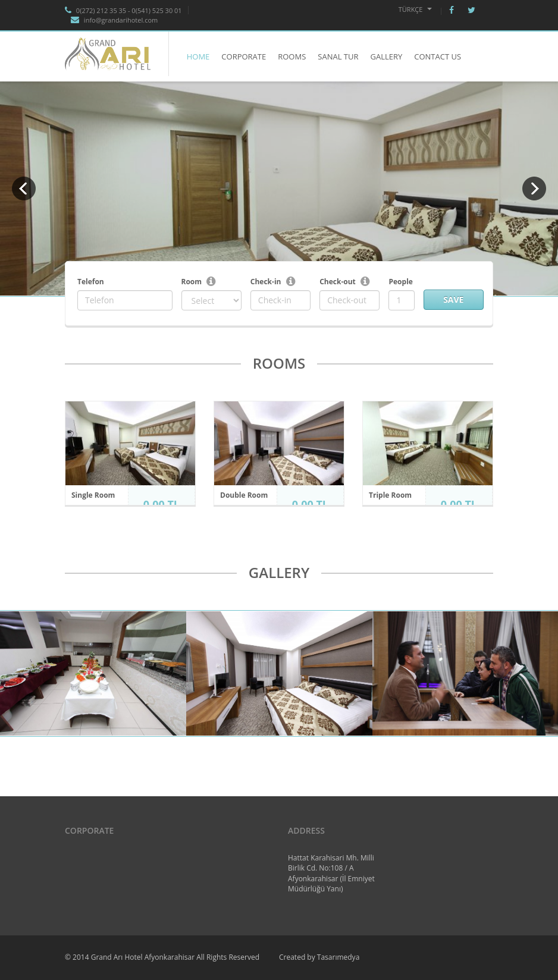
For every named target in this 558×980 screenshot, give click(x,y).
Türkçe (416, 9)
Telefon (91, 282)
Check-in (266, 282)
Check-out (338, 282)
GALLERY (386, 56)
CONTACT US (438, 56)
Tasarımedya (338, 957)
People (400, 282)
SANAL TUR (338, 56)
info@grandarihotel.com (114, 20)
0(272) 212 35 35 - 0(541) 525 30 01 (123, 10)
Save (453, 299)
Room (192, 282)
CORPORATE (244, 56)
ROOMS (292, 56)
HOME (198, 56)
